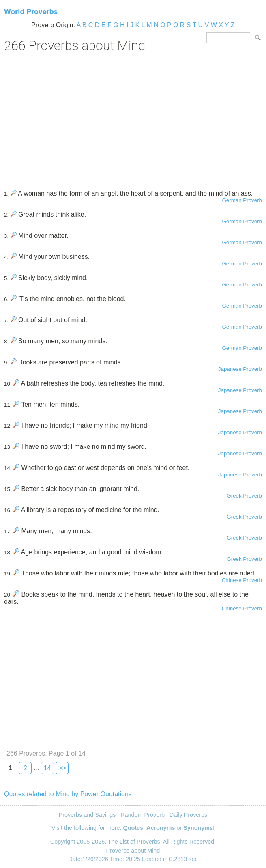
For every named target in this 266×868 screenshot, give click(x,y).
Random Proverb (143, 815)
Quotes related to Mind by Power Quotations (68, 794)
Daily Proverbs (189, 815)
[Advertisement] (133, 118)
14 (47, 768)
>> (62, 768)
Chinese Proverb (242, 580)
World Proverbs (31, 12)
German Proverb (242, 200)
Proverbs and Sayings (87, 815)
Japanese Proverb (240, 369)
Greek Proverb (244, 496)
